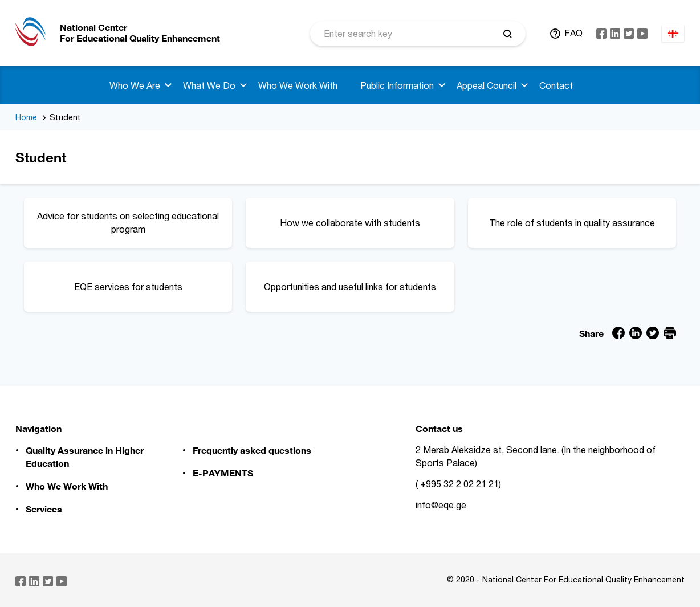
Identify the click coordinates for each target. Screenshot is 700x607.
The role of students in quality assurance (577, 218)
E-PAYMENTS (223, 473)
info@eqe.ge (441, 505)
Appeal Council (487, 85)
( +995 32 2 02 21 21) (458, 484)
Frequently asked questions (252, 450)
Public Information (397, 85)
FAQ (573, 33)
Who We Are (135, 85)
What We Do (209, 85)
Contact (556, 85)
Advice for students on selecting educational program (129, 221)
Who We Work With (298, 85)
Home (26, 117)
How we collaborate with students (361, 218)
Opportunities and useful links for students (353, 282)
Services (44, 509)
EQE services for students (147, 282)
